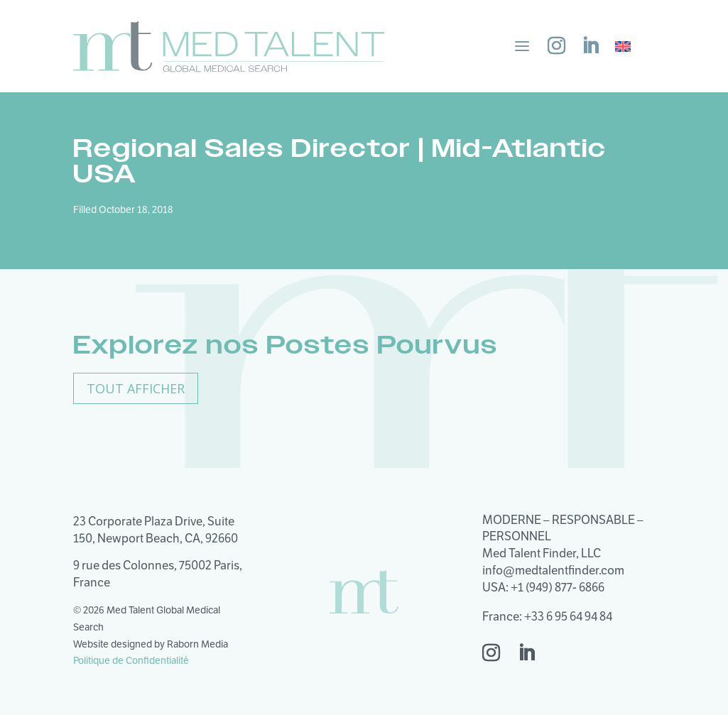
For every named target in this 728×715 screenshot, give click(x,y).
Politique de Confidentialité (131, 660)
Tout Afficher (136, 388)
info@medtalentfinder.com (553, 570)
